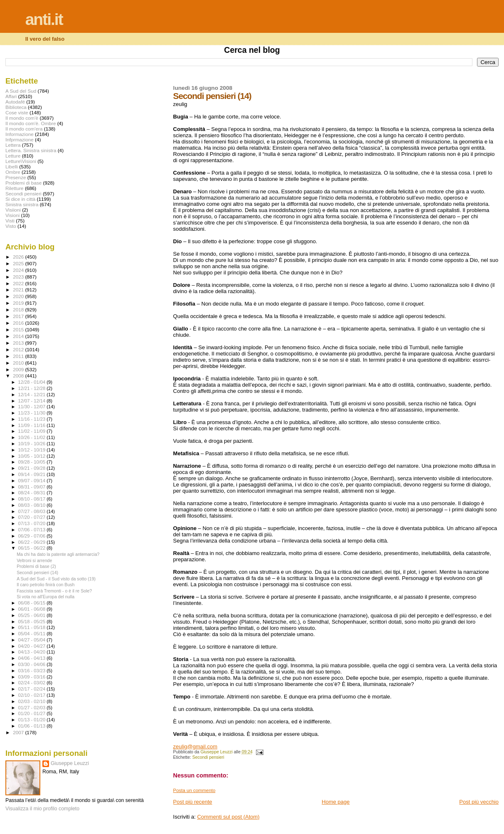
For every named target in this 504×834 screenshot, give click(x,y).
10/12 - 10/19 (33, 450)
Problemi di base (23, 183)
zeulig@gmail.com (195, 746)
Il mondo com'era (24, 129)
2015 (19, 329)
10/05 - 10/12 (33, 456)
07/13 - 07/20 (33, 523)
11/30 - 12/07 (33, 407)
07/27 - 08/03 (33, 511)
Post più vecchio (479, 802)
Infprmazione (20, 139)
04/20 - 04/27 (33, 646)
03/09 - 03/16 (33, 677)
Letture (13, 156)
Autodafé (15, 102)
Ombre (13, 172)
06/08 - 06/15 (33, 603)
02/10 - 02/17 (33, 695)
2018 (19, 310)
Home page (336, 802)
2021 (19, 290)
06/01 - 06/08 (33, 609)
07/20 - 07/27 (33, 517)
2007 (19, 732)
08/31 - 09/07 (33, 487)
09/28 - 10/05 (33, 462)
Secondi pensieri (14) (37, 572)
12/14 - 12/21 (33, 395)
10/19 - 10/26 (33, 444)
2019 (19, 303)
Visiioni (13, 210)
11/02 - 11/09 (33, 431)
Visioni (12, 215)
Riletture (15, 188)
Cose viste (17, 112)
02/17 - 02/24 (33, 689)
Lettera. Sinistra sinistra (31, 150)
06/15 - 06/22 (33, 548)
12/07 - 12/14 (33, 401)
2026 (19, 257)
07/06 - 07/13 (33, 530)
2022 (19, 283)
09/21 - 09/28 (33, 468)
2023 (19, 277)
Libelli (12, 167)
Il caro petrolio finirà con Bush (45, 585)
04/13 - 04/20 (33, 652)
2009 (19, 369)
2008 (19, 376)
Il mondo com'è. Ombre (31, 123)
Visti (10, 221)
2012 (19, 349)
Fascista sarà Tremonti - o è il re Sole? (54, 591)
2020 (19, 296)
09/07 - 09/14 (33, 481)
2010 (19, 363)
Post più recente (193, 802)
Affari (11, 96)
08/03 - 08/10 (33, 505)
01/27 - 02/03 (33, 708)
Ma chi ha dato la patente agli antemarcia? (58, 554)
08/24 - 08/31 (33, 493)
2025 (19, 263)
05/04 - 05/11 (33, 634)
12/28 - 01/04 (33, 382)
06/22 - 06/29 (33, 542)
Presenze (16, 177)
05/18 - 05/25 (33, 622)
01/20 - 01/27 (33, 713)
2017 (19, 316)
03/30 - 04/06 (33, 664)
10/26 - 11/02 (33, 437)
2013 (19, 343)
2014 (19, 336)
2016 (19, 323)
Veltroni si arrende (34, 560)
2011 (19, 356)
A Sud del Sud (21, 91)
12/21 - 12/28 (33, 388)
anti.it (44, 19)
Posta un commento (194, 790)
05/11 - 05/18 (33, 627)
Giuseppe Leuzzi (70, 763)
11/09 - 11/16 (33, 425)
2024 (19, 270)
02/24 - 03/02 (33, 683)
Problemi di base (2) (36, 566)
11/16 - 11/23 (33, 419)
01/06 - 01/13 (33, 726)
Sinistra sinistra (22, 204)
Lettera (13, 145)
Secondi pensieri (208, 757)
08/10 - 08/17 (33, 499)
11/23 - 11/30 (33, 413)
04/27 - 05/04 (33, 640)
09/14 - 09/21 (33, 474)
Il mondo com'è (22, 118)
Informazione (20, 134)
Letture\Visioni (21, 161)
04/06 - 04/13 (33, 658)
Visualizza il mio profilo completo (42, 809)
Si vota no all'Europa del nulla (45, 597)
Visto (11, 226)
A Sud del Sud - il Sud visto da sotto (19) (56, 579)
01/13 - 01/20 (33, 720)
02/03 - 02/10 (33, 701)
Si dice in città (20, 199)
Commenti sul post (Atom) (228, 817)
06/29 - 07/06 (33, 536)
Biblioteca (16, 107)
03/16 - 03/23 (33, 671)
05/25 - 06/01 (33, 615)
